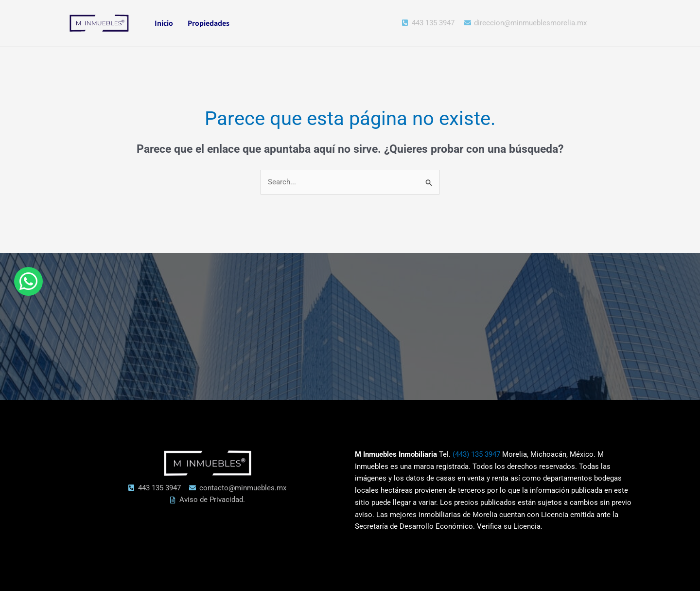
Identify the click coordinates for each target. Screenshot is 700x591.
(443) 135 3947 (476, 454)
